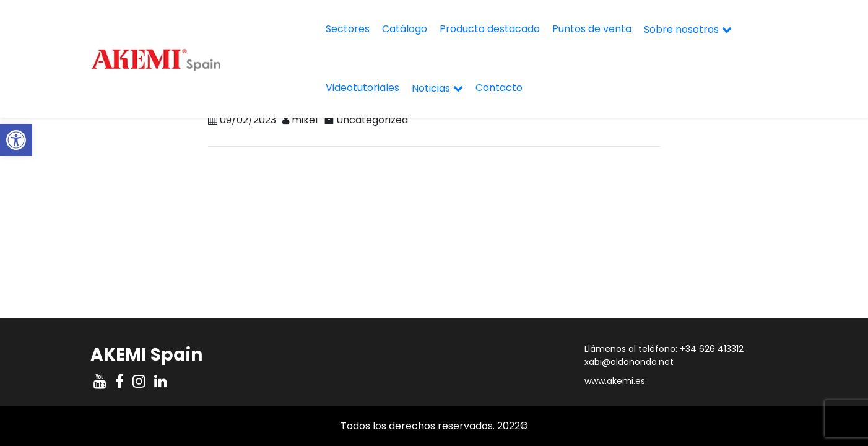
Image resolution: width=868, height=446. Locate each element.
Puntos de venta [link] (592, 29)
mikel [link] (305, 120)
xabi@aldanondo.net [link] (629, 362)
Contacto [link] (499, 88)
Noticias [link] (431, 88)
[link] (16, 140)
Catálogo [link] (405, 29)
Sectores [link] (348, 29)
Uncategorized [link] (372, 120)
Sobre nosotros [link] (681, 29)
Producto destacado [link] (490, 29)
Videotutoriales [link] (362, 88)
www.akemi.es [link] (615, 381)
